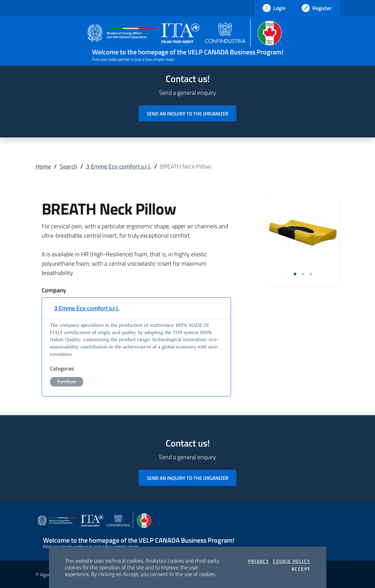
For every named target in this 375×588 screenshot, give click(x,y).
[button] (295, 274)
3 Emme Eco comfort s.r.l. (119, 166)
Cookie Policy (291, 561)
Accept (301, 569)
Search (68, 166)
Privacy (258, 561)
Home (43, 166)
